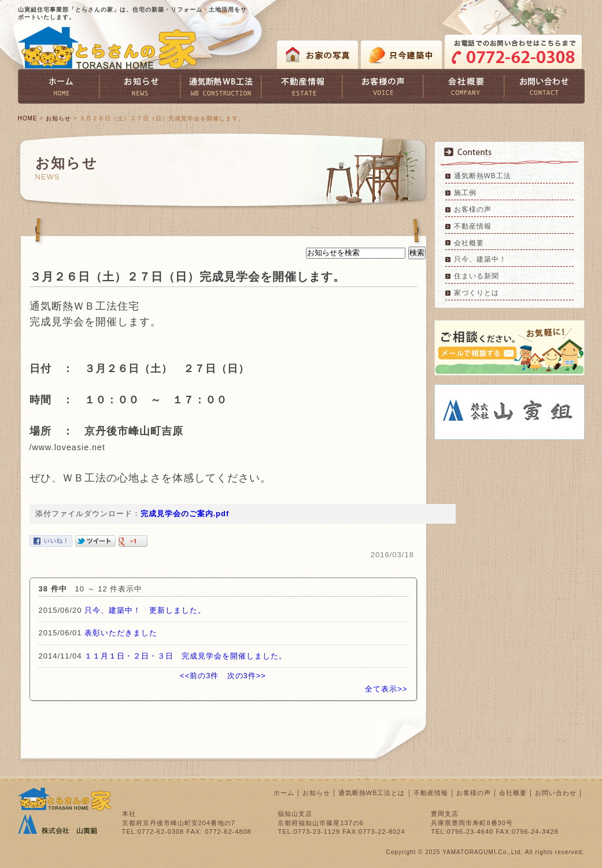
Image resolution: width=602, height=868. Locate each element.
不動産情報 (473, 226)
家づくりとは (477, 293)
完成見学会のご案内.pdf (185, 514)
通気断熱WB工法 (483, 176)
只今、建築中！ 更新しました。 (145, 610)
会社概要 (469, 243)
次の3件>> (247, 676)
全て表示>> (386, 689)
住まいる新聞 (477, 276)
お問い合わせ (556, 793)
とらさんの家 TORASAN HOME (108, 48)
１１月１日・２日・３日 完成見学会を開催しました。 (186, 656)
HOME (28, 118)
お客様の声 (473, 209)
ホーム (284, 793)
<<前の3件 (199, 676)
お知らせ (58, 118)
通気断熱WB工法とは (372, 793)
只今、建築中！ (480, 259)
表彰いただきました (121, 633)
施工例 (465, 193)
